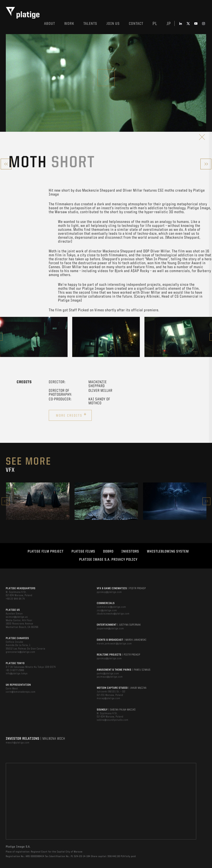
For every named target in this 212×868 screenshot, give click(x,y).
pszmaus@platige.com (110, 677)
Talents (90, 24)
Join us (113, 24)
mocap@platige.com (109, 698)
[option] (34, 337)
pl (155, 24)
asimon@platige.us (17, 617)
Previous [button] (6, 501)
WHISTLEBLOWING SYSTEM (168, 552)
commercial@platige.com (111, 607)
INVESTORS (130, 552)
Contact (136, 24)
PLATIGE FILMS (83, 552)
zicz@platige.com (107, 611)
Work (69, 24)
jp (169, 24)
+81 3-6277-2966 (15, 670)
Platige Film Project (46, 552)
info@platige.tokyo (17, 674)
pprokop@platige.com (109, 592)
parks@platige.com (108, 674)
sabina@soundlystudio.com (113, 720)
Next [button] (206, 501)
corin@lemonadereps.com (21, 692)
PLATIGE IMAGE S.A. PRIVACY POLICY (108, 560)
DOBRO (108, 552)
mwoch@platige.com (18, 743)
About (50, 24)
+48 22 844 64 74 (15, 599)
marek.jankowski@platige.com (114, 644)
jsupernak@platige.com (110, 629)
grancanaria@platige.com (21, 652)
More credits (71, 415)
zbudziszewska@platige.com (113, 614)
